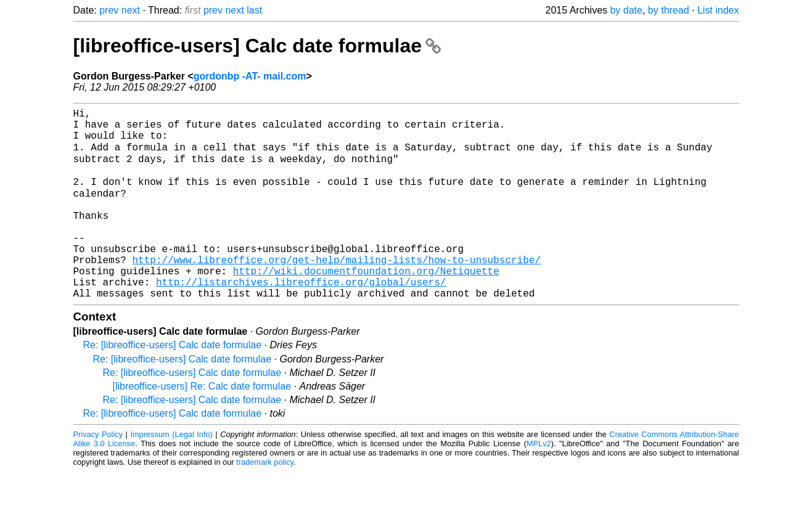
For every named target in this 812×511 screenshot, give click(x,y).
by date (626, 10)
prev (109, 10)
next (131, 10)
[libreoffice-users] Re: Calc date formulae (202, 426)
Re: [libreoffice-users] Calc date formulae (173, 384)
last (254, 10)
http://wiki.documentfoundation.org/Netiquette (366, 305)
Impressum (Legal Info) (171, 474)
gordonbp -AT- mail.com (250, 76)
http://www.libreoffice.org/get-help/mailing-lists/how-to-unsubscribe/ (337, 292)
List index (718, 10)
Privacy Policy (98, 474)
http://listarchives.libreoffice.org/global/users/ (301, 319)
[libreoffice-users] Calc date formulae (257, 46)
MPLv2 (539, 483)
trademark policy (265, 501)
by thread (669, 10)
